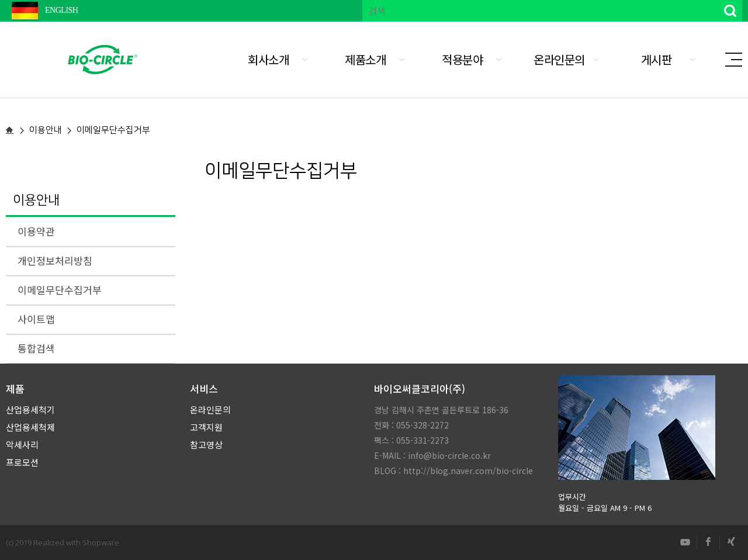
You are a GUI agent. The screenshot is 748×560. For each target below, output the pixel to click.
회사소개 (268, 59)
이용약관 (36, 231)
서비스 (204, 388)
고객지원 (206, 427)
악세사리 (22, 445)
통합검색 (36, 348)
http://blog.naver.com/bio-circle (468, 471)
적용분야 (462, 59)
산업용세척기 (30, 409)
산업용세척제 (30, 427)
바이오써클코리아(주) (420, 388)
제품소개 (365, 59)
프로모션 (22, 462)
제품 (15, 388)
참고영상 (206, 445)
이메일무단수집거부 (60, 290)
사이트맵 (36, 319)
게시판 (657, 59)
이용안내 (36, 200)
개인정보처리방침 (55, 260)
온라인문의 (559, 59)
